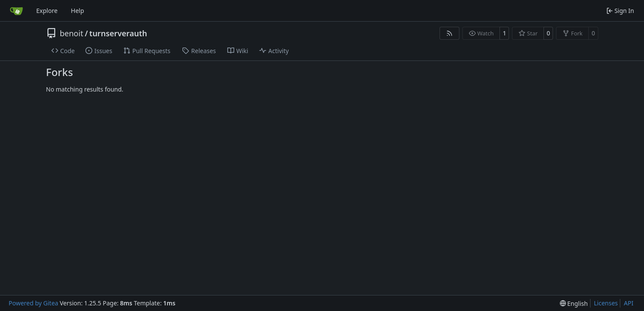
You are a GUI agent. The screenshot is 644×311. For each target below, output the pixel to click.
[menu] (574, 303)
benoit (72, 33)
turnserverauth (118, 33)
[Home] (16, 11)
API (628, 303)
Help (77, 11)
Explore (47, 11)
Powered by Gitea (33, 303)
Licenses (606, 303)
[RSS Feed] (449, 33)
